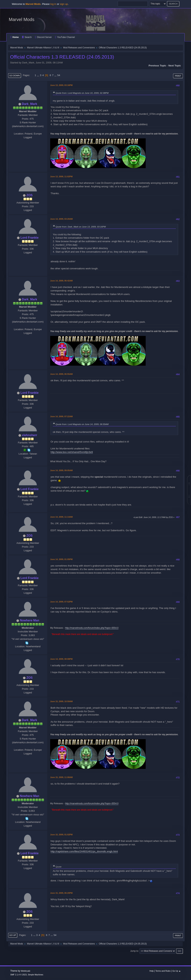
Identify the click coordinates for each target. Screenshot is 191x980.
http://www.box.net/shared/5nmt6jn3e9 (72, 452)
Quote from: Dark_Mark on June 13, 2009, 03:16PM (81, 227)
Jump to (134, 951)
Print (178, 76)
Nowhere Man (29, 620)
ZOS (30, 195)
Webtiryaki (26, 971)
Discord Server (43, 37)
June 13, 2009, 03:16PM (61, 85)
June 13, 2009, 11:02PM (61, 177)
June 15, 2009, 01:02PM (61, 835)
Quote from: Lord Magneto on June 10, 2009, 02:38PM (82, 93)
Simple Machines (36, 975)
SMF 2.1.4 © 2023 (18, 975)
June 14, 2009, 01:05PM (61, 559)
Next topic (175, 66)
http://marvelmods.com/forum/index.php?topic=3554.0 (92, 628)
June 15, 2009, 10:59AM (61, 701)
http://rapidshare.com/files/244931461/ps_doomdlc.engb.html (84, 851)
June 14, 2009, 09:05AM (61, 470)
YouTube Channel (65, 37)
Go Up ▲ (177, 971)
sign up (64, 4)
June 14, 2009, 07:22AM (61, 416)
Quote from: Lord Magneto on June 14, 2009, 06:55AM (82, 424)
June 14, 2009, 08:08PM (61, 659)
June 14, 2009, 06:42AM (61, 281)
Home (15, 37)
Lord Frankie (30, 238)
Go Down (15, 76)
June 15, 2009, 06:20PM (61, 893)
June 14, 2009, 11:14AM (61, 517)
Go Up (13, 935)
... (38, 75)
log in (53, 4)
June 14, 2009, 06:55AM (61, 374)
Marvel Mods (22, 19)
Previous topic (157, 66)
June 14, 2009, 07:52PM (61, 602)
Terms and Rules (163, 971)
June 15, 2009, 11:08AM (61, 777)
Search (27, 37)
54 (59, 75)
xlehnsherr (29, 435)
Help (151, 971)
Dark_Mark (29, 104)
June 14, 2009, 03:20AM (61, 219)
